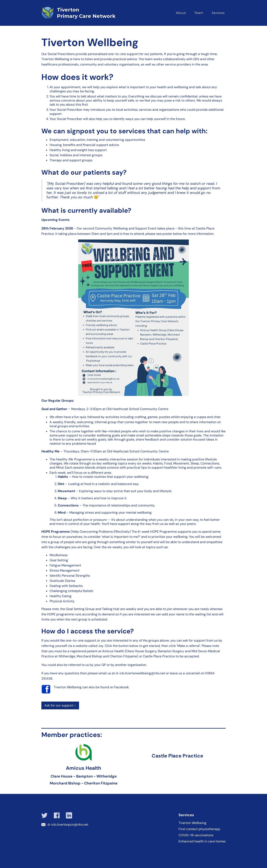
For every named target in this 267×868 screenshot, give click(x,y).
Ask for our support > (60, 705)
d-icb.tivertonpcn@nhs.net (68, 824)
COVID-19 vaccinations (196, 835)
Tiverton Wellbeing (192, 823)
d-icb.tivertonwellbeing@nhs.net (140, 673)
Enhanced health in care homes (202, 841)
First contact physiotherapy (199, 829)
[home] (87, 13)
